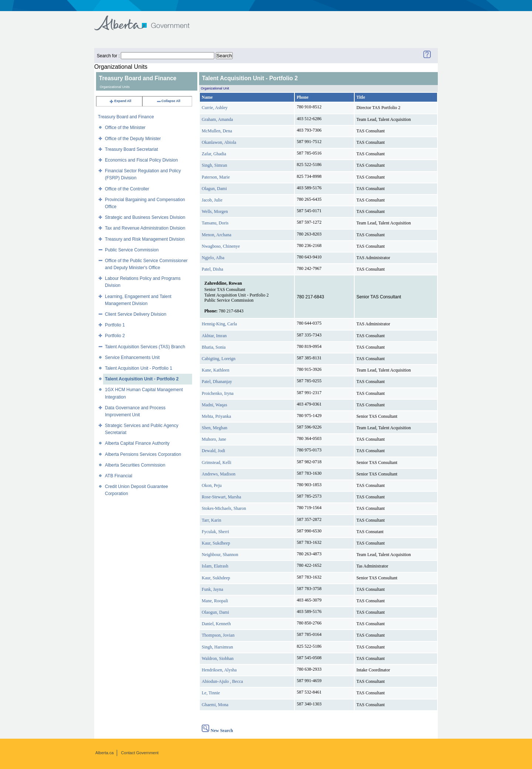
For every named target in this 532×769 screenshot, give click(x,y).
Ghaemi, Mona (215, 705)
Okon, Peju (212, 485)
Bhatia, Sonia (214, 347)
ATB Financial (119, 476)
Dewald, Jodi (213, 451)
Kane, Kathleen (216, 370)
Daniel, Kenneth (216, 624)
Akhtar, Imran (214, 336)
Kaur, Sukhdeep (216, 578)
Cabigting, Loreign (219, 359)
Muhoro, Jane (214, 439)
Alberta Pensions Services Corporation (143, 454)
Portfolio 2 (115, 336)
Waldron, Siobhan (218, 658)
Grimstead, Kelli (216, 463)
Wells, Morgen (215, 211)
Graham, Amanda (217, 119)
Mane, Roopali (215, 601)
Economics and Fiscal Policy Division (141, 160)
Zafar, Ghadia (214, 154)
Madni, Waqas (214, 405)
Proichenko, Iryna (218, 393)
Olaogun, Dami (215, 612)
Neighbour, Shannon (220, 555)
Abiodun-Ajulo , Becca (222, 681)
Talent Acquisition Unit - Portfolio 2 (142, 379)
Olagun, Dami (214, 189)
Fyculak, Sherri (215, 532)
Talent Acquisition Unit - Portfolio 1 (139, 368)
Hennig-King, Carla (219, 324)
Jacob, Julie (212, 200)
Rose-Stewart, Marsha (221, 497)
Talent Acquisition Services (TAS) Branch (145, 347)
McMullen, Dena (217, 131)
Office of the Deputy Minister (133, 139)
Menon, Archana (216, 235)
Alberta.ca (105, 753)
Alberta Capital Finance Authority (137, 443)
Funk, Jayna (212, 589)
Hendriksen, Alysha (219, 670)
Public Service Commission (132, 250)
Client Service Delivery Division (136, 314)
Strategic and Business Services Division (145, 217)
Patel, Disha (212, 269)
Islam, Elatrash (215, 566)
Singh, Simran (214, 165)
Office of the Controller (127, 189)
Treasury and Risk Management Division (145, 239)
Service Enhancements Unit (132, 358)
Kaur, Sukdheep (216, 543)
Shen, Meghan (214, 428)
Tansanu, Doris (215, 223)
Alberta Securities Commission (135, 465)
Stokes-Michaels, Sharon (224, 508)
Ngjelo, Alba (213, 258)
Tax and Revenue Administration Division (145, 228)
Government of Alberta (148, 19)
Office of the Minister (125, 128)
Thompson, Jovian (218, 635)
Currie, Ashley (215, 108)
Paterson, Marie (216, 177)
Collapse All (168, 101)
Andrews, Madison (219, 474)
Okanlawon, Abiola (219, 142)
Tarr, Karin (212, 520)
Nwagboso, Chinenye (221, 246)
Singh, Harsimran (217, 647)
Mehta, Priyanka (216, 416)
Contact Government (140, 753)
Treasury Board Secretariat (132, 149)
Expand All (120, 101)
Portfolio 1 (115, 325)
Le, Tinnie (211, 693)
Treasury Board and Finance (126, 117)
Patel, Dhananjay (217, 382)
